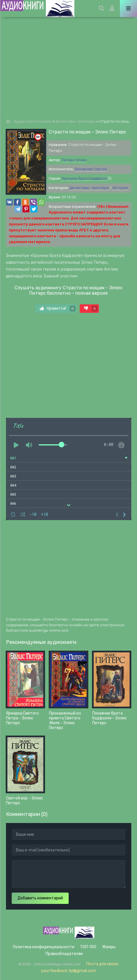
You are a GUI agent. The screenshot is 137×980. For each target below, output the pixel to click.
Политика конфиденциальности (44, 947)
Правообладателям (64, 954)
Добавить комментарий (40, 898)
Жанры (109, 947)
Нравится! (58, 309)
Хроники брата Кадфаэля (84, 178)
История (120, 188)
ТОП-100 (88, 947)
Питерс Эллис (74, 160)
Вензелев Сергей (91, 169)
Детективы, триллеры (89, 188)
